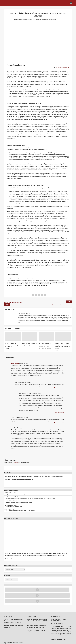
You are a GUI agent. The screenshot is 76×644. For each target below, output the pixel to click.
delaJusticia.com (59, 612)
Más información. (9, 559)
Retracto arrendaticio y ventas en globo (14, 507)
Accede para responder (59, 377)
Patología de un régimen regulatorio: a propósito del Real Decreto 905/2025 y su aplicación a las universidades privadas (30, 498)
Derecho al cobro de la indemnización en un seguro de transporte (12, 345)
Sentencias (53, 19)
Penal (49, 19)
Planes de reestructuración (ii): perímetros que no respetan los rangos (20, 511)
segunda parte (66, 68)
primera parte (58, 68)
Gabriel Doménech (8, 505)
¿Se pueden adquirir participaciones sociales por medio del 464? (19, 494)
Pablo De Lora (15, 363)
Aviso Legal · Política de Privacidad (11, 631)
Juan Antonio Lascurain (42, 19)
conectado (16, 462)
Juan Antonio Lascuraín (25, 19)
